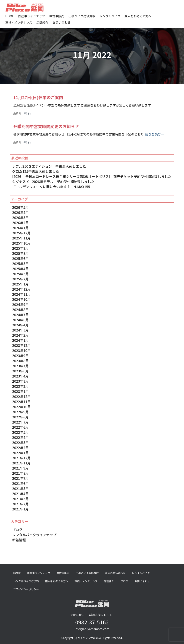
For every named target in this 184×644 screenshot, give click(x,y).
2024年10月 (21, 299)
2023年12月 (21, 345)
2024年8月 (20, 310)
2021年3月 (20, 499)
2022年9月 (20, 412)
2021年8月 (20, 473)
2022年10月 (21, 407)
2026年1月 (20, 228)
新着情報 (19, 540)
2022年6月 (20, 427)
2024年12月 (21, 289)
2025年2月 (20, 279)
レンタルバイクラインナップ (34, 535)
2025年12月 (21, 233)
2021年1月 (20, 509)
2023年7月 (20, 366)
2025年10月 (21, 243)
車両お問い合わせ (115, 573)
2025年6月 (20, 258)
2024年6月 (20, 320)
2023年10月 (21, 350)
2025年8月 (20, 253)
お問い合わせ (62, 22)
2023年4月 (20, 376)
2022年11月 (21, 402)
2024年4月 (20, 325)
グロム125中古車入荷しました (35, 171)
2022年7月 (20, 422)
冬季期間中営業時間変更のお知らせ (47, 126)
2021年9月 (20, 468)
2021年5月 (20, 488)
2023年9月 (20, 356)
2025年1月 (20, 284)
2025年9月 (20, 248)
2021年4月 (20, 494)
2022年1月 (20, 453)
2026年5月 (20, 207)
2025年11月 (21, 238)
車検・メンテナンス (19, 22)
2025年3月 (20, 274)
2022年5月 (20, 432)
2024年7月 (20, 315)
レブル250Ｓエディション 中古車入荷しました (49, 166)
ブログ (17, 530)
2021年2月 (20, 504)
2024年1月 (20, 340)
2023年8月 (20, 361)
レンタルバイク (110, 16)
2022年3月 (20, 442)
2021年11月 (21, 463)
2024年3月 (20, 330)
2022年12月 (21, 396)
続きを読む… (154, 134)
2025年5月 (20, 264)
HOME (10, 16)
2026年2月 (20, 223)
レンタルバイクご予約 (26, 581)
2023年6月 (20, 371)
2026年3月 (20, 218)
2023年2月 (20, 386)
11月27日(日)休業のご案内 (39, 97)
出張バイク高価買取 (82, 16)
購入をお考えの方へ (138, 16)
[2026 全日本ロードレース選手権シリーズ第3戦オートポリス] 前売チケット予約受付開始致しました (92, 176)
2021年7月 (20, 478)
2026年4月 (20, 212)
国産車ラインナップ (32, 16)
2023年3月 (20, 381)
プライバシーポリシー (26, 589)
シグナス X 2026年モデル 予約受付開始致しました (53, 182)
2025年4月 (20, 269)
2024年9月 (20, 304)
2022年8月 (20, 417)
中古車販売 (57, 16)
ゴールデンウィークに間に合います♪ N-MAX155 (51, 187)
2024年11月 (21, 294)
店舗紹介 (42, 22)
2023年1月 (20, 391)
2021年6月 (20, 483)
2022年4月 (20, 437)
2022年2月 (20, 448)
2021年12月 (21, 458)
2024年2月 (20, 335)
